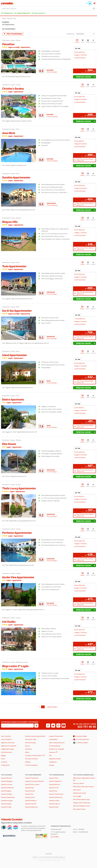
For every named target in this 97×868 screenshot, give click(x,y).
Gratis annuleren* (39, 13)
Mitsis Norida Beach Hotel (81, 806)
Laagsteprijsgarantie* (23, 13)
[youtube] (64, 726)
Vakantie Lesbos (54, 801)
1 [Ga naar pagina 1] (39, 707)
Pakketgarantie (8, 13)
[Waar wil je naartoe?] (48, 8)
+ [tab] (78, 48)
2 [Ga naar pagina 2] (43, 707)
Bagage (3, 755)
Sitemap (52, 765)
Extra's (3, 759)
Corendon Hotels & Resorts (34, 755)
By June (27, 746)
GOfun (27, 752)
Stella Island (77, 790)
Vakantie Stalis (54, 807)
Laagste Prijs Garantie (56, 736)
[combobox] (48, 8)
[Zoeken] (94, 8)
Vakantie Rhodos (54, 784)
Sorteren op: (70, 34)
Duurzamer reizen (31, 739)
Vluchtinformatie (6, 752)
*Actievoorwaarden (31, 765)
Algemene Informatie (8, 743)
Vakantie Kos (29, 794)
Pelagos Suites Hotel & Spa (82, 803)
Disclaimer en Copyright (57, 749)
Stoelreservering (30, 743)
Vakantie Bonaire (6, 778)
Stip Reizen (29, 749)
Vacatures (52, 752)
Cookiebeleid (53, 739)
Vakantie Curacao (7, 784)
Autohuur (4, 762)
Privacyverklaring (55, 746)
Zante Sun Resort (79, 783)
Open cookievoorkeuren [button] (57, 743)
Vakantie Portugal (7, 801)
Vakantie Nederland (7, 788)
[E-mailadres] (17, 726)
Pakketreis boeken (55, 759)
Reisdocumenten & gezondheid (35, 736)
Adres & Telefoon (6, 739)
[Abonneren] (36, 726)
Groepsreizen (5, 765)
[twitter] (53, 726)
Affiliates (28, 762)
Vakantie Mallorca (31, 801)
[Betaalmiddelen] (9, 836)
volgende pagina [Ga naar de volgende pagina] (52, 707)
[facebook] (48, 726)
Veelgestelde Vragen (8, 749)
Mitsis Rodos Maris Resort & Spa (83, 787)
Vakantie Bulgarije (7, 781)
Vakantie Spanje (6, 804)
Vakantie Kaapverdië (32, 778)
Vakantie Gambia (6, 794)
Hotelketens (53, 762)
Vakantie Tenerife (31, 804)
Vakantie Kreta (30, 797)
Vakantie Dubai (30, 791)
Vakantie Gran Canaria (32, 784)
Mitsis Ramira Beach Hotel (81, 799)
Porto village (77, 796)
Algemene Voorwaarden (9, 746)
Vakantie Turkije (6, 807)
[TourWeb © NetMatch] (49, 854)
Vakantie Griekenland (8, 797)
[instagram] (58, 726)
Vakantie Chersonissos (56, 794)
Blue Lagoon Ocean (79, 809)
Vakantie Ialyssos (55, 804)
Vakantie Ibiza (30, 788)
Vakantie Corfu (54, 788)
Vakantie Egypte (6, 791)
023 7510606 (55, 837)
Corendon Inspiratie (31, 759)
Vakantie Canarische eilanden (34, 781)
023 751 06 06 (87, 727)
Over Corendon (6, 736)
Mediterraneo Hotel (79, 793)
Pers (50, 755)
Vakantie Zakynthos (31, 807)
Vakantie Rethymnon (56, 797)
